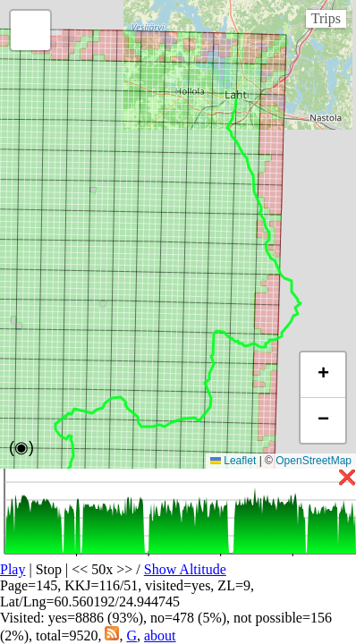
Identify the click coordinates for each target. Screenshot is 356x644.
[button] (30, 30)
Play (13, 569)
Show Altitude (185, 569)
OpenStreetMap (314, 461)
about (160, 636)
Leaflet (233, 461)
